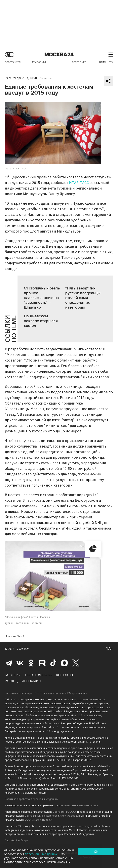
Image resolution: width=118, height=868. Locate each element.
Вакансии (13, 675)
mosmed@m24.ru (39, 778)
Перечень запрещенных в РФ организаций (61, 693)
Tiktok (53, 663)
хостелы (37, 623)
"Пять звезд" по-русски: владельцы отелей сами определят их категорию (83, 298)
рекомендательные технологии (78, 805)
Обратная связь (38, 675)
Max (64, 663)
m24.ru (15, 700)
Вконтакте (20, 663)
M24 (27, 649)
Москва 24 (59, 55)
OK (96, 852)
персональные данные (41, 854)
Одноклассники (31, 663)
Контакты (65, 675)
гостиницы (23, 623)
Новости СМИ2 (14, 636)
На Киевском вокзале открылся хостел (41, 321)
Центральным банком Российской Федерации (53, 816)
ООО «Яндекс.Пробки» (39, 820)
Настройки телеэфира (19, 693)
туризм (9, 623)
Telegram (9, 663)
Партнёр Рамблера (16, 841)
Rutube (42, 663)
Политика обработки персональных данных (31, 799)
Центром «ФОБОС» (64, 812)
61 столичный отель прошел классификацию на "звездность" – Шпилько (42, 298)
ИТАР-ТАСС (79, 183)
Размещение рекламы (23, 681)
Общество (46, 78)
